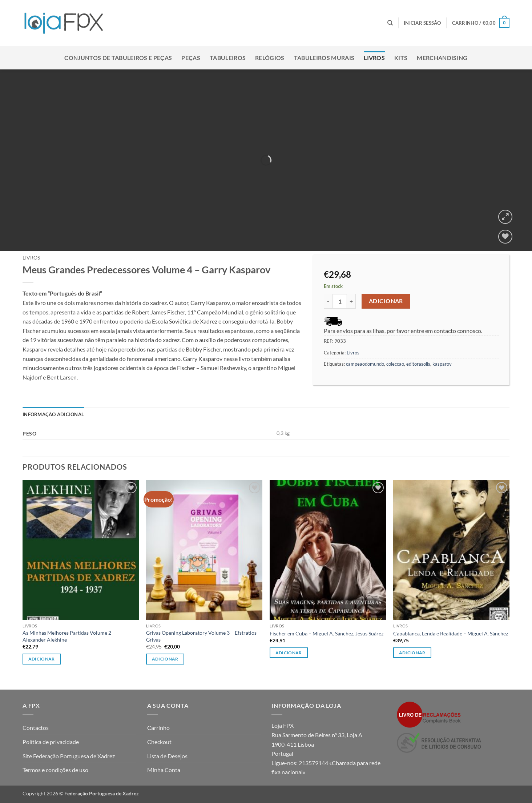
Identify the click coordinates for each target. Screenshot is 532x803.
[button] (422, 23)
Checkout (159, 742)
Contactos (36, 728)
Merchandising (442, 58)
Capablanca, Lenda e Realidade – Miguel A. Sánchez (451, 633)
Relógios (270, 58)
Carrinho (158, 728)
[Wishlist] (505, 237)
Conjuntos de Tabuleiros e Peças (118, 58)
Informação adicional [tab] (53, 414)
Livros (374, 58)
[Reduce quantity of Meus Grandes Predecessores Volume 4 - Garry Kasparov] (328, 301)
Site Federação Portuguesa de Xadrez (69, 756)
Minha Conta (164, 770)
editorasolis (418, 364)
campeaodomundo (365, 364)
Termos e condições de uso (55, 770)
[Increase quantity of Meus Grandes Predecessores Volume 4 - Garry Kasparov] (351, 301)
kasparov (442, 364)
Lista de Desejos (167, 756)
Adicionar (386, 301)
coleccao (395, 364)
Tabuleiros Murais (324, 58)
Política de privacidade (51, 742)
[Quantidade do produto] (340, 301)
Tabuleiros (228, 58)
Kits (401, 58)
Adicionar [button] (42, 659)
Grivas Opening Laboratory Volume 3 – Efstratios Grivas (201, 636)
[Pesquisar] (390, 23)
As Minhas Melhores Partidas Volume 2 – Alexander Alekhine (69, 636)
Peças (191, 58)
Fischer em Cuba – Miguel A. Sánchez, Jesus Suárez (327, 633)
